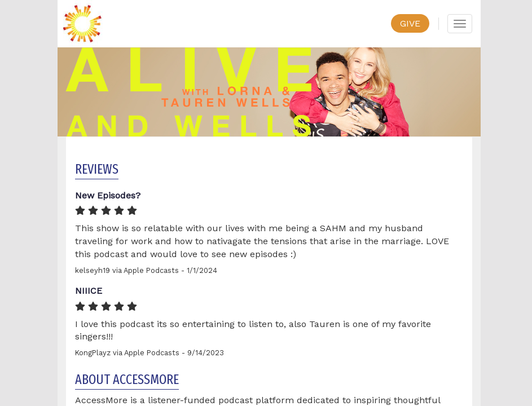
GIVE (410, 23)
